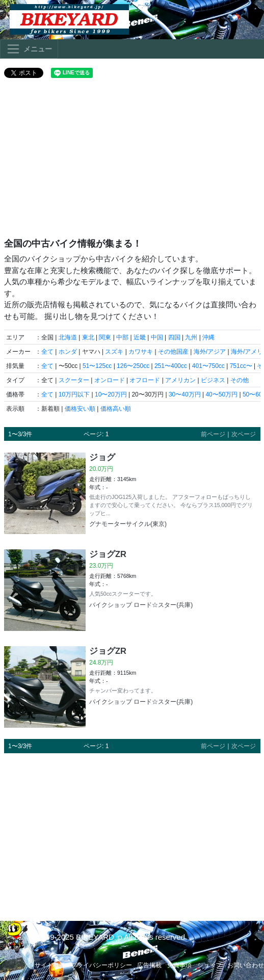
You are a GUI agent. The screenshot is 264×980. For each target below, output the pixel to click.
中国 (157, 337)
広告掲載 (149, 965)
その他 (240, 380)
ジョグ (102, 457)
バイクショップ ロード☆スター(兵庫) (141, 605)
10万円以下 (74, 394)
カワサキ (141, 352)
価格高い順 (116, 409)
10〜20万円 (111, 394)
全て (47, 352)
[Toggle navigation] (29, 49)
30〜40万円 (185, 394)
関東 (105, 337)
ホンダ (68, 352)
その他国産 (173, 352)
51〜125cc (97, 366)
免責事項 (179, 965)
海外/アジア (210, 352)
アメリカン (180, 380)
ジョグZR (108, 554)
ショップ (209, 965)
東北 (88, 337)
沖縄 (208, 337)
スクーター (74, 380)
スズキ (114, 352)
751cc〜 (241, 366)
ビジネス (213, 380)
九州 (191, 337)
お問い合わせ (246, 965)
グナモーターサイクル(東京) (128, 524)
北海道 (68, 337)
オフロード (145, 380)
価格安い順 (80, 409)
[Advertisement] (132, 162)
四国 (174, 337)
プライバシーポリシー (101, 965)
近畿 (140, 337)
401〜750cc (208, 366)
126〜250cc (133, 366)
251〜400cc (171, 366)
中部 (122, 337)
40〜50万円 (221, 394)
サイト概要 (50, 965)
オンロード (110, 380)
